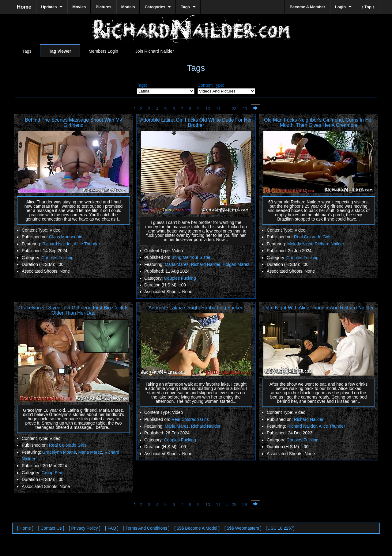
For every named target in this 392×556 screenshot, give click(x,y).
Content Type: (211, 85)
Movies (79, 7)
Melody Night (300, 244)
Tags (27, 51)
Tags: (142, 85)
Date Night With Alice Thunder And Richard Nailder (319, 308)
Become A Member (307, 7)
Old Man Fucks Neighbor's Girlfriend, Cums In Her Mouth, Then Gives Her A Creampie (318, 123)
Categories (155, 7)
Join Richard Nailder (155, 51)
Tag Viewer (60, 51)
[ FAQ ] (112, 528)
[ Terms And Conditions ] (146, 528)
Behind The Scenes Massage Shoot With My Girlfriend (73, 123)
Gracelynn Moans (59, 452)
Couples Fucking (58, 258)
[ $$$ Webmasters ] (243, 528)
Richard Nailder (57, 244)
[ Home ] (25, 528)
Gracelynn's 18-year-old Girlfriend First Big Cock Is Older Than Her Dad (73, 310)
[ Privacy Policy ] (85, 528)
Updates (49, 7)
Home (24, 7)
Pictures (103, 7)
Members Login (103, 51)
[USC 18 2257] (280, 528)
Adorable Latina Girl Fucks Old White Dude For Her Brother (196, 123)
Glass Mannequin (66, 237)
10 (208, 109)
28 (234, 109)
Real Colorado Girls (313, 237)
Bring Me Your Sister (191, 257)
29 (245, 109)
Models (128, 7)
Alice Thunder (87, 244)
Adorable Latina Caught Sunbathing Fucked (196, 308)
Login (340, 7)
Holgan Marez (236, 264)
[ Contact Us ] (51, 528)
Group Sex (52, 473)
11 (218, 109)
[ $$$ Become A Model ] (197, 528)
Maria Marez (177, 264)
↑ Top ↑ (368, 7)
